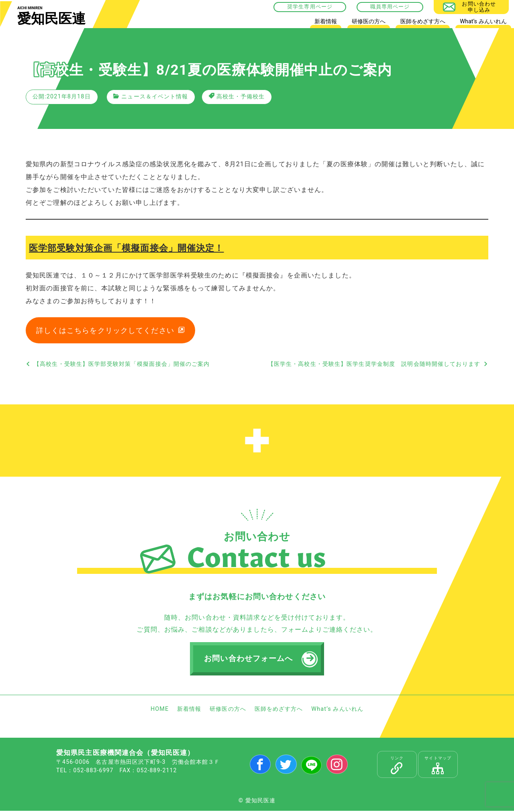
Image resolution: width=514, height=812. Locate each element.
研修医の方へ (369, 21)
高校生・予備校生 (241, 97)
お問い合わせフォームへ (249, 659)
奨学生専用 (301, 7)
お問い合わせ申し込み (479, 7)
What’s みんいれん (483, 21)
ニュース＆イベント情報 (155, 97)
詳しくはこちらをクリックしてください (105, 331)
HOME (295, 23)
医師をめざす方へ (423, 21)
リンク (397, 766)
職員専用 (381, 7)
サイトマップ (438, 766)
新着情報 (326, 21)
